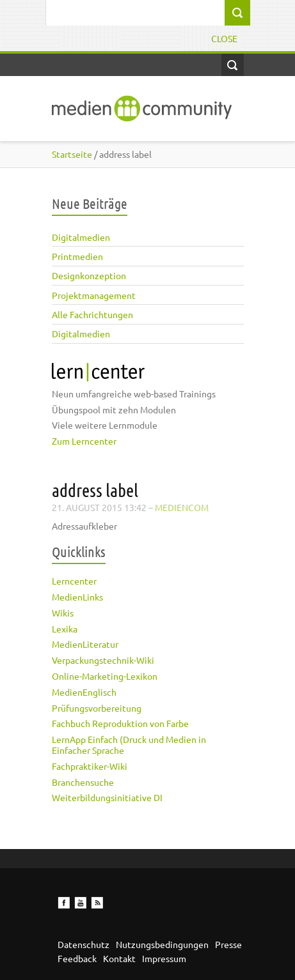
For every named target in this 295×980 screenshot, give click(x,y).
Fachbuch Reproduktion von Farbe (120, 723)
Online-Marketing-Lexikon (105, 676)
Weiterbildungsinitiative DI (107, 797)
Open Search (233, 65)
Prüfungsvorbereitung (97, 708)
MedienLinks (77, 597)
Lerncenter (74, 581)
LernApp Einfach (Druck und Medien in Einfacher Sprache (129, 745)
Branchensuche (83, 782)
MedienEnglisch (84, 692)
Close (224, 38)
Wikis (63, 613)
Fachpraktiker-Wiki (90, 766)
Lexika (65, 629)
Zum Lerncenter (84, 441)
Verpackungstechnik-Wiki (103, 660)
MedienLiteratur (85, 644)
